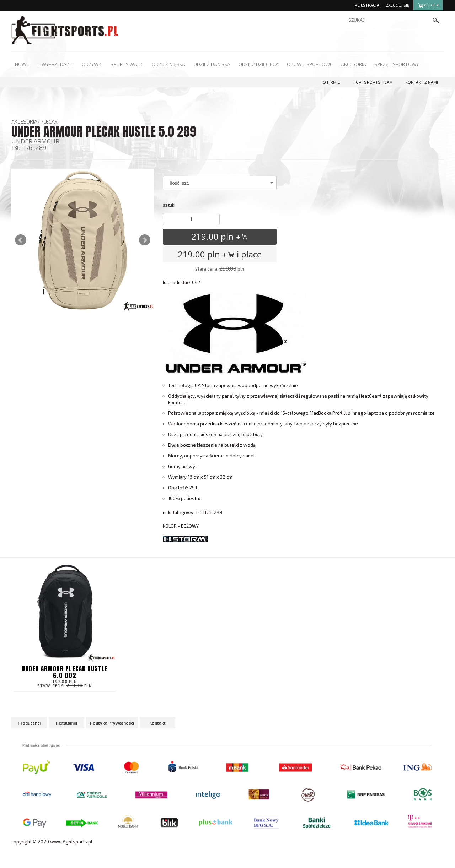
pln (428, 6)
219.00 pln (220, 236)
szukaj (436, 21)
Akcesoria (24, 121)
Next (145, 240)
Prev (21, 240)
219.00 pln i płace (220, 254)
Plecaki (49, 121)
